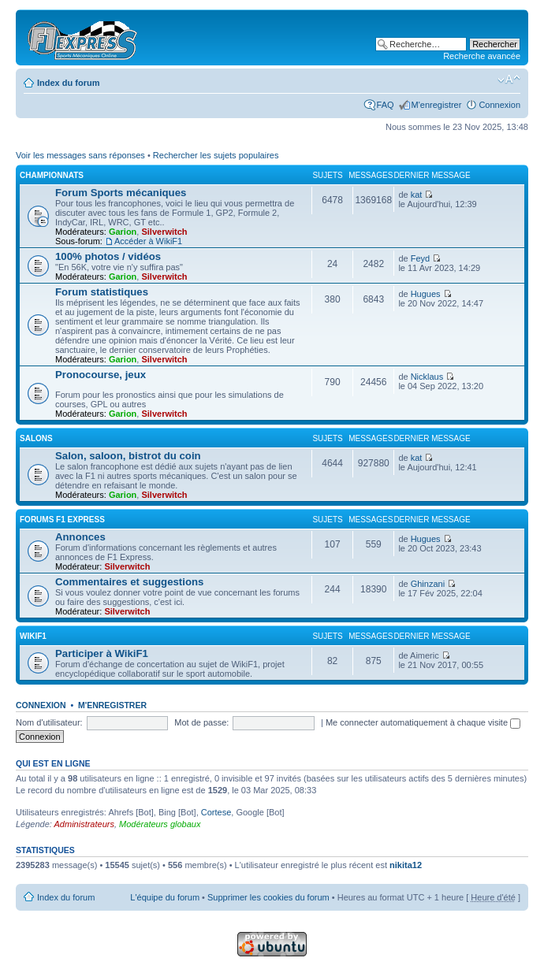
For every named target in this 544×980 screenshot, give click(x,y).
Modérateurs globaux (160, 824)
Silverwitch (164, 232)
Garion (123, 232)
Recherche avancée (482, 56)
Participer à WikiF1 (102, 653)
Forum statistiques (102, 292)
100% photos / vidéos (108, 256)
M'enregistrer (437, 105)
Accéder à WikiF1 (148, 241)
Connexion (499, 105)
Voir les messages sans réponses (80, 155)
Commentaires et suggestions (129, 582)
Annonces (80, 537)
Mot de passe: (201, 722)
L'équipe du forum (165, 897)
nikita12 (406, 865)
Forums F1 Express (62, 520)
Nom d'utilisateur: (49, 722)
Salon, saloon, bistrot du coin (128, 456)
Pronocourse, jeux (101, 375)
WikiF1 (33, 636)
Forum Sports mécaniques (121, 193)
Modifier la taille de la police (509, 80)
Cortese (216, 812)
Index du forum (68, 83)
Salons (36, 438)
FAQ (386, 105)
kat (417, 195)
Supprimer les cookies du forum (268, 897)
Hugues (426, 294)
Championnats (52, 175)
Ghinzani (428, 584)
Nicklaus (427, 377)
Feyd (420, 258)
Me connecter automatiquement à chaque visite (423, 722)
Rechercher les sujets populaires (216, 155)
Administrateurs (84, 824)
